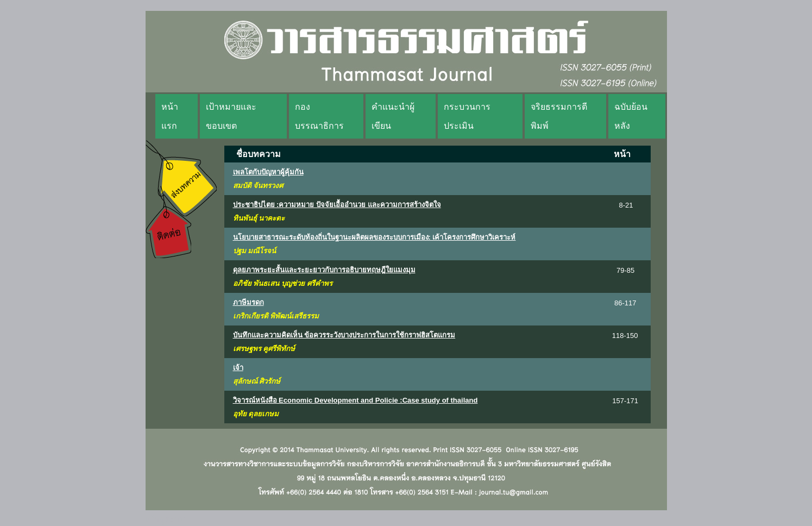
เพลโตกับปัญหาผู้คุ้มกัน (268, 172)
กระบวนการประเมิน (467, 116)
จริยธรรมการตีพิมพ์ (559, 116)
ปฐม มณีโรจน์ (255, 251)
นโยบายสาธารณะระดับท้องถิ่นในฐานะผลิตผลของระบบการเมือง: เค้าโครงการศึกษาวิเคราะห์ (374, 237)
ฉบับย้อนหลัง (631, 116)
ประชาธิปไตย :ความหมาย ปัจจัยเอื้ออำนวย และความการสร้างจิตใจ (337, 205)
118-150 (625, 336)
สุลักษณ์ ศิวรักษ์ (257, 381)
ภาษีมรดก (248, 302)
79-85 (625, 270)
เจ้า (238, 368)
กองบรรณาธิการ (319, 116)
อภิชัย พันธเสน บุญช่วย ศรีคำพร (283, 283)
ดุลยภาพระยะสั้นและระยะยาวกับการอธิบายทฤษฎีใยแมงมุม (324, 270)
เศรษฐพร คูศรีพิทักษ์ (264, 349)
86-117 (625, 303)
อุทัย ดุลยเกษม (256, 414)
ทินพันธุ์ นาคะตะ (259, 218)
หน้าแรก (170, 116)
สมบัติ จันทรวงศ (258, 186)
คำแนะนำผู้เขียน (393, 116)
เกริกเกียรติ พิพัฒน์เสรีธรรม (276, 316)
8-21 (626, 205)
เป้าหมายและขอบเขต (231, 116)
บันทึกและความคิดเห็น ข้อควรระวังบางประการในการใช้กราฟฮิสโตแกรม (344, 335)
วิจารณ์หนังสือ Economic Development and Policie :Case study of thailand (355, 400)
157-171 (625, 401)
